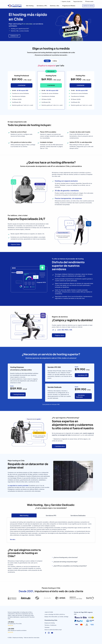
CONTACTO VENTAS (88, 6)
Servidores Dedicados (80, 396)
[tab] (24, 515)
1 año (47, 61)
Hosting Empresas (18, 394)
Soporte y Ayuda (65, 2)
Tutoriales (47, 627)
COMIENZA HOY (14, 36)
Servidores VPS (82, 375)
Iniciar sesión (89, 2)
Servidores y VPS (42, 6)
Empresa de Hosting (50, 623)
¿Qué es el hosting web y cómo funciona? (66, 557)
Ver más (12, 539)
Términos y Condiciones (50, 625)
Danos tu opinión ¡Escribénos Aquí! (53, 630)
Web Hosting (30, 6)
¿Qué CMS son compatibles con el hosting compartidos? (70, 566)
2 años (55, 61)
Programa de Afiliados (69, 6)
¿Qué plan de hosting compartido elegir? (65, 562)
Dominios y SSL (55, 6)
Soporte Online (15, 244)
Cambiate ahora (59, 446)
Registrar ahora (59, 335)
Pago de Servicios (78, 2)
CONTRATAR (22, 85)
